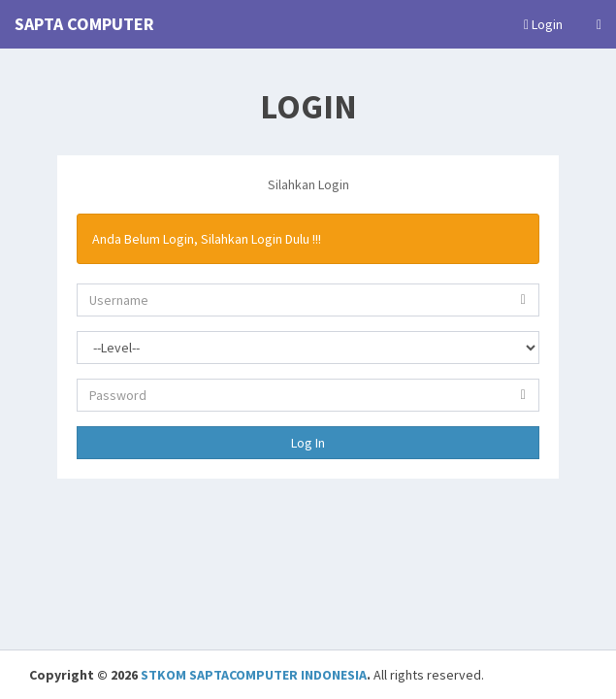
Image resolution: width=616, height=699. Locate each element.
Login (543, 24)
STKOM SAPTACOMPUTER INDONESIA (254, 675)
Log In (308, 443)
